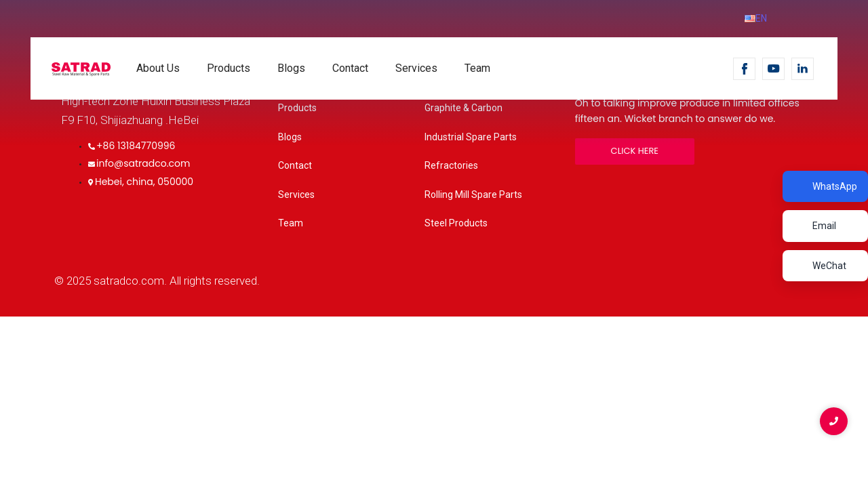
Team (477, 68)
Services (416, 68)
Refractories (451, 165)
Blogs (291, 68)
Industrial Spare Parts (471, 137)
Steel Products (456, 223)
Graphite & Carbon (463, 108)
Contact (350, 68)
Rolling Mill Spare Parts (473, 195)
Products (229, 68)
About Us (158, 68)
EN (756, 18)
